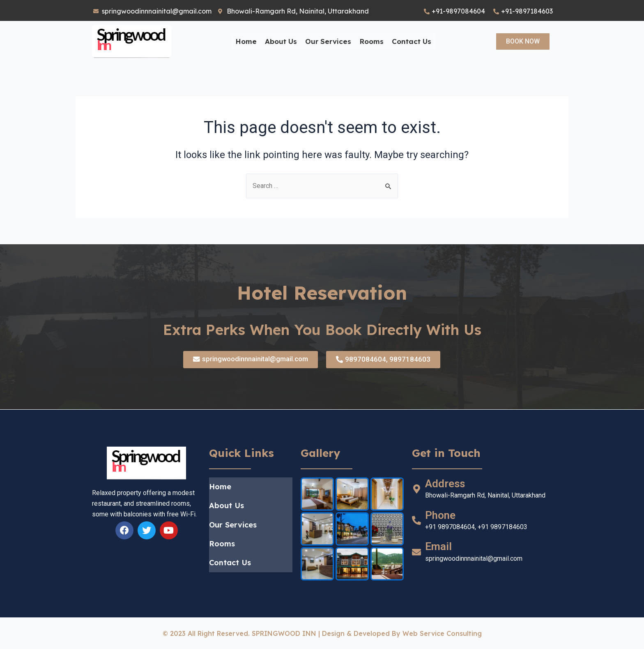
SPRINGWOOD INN (284, 633)
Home (246, 41)
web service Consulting (442, 633)
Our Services (328, 41)
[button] (523, 41)
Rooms (371, 41)
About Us (281, 41)
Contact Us (412, 41)
